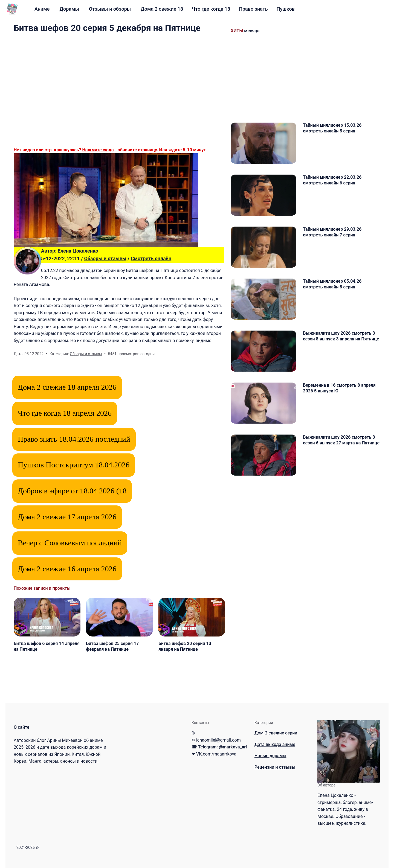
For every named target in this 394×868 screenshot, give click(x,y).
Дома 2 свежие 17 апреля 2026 (67, 517)
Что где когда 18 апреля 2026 (65, 413)
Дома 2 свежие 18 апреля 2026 (67, 387)
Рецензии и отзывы (275, 767)
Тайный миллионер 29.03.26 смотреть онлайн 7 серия (332, 232)
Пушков (286, 9)
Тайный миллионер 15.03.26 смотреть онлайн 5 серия (332, 128)
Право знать (253, 9)
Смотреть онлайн (151, 258)
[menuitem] (42, 9)
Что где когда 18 (211, 9)
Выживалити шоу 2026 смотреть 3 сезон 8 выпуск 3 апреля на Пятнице (341, 336)
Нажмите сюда (98, 150)
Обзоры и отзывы (105, 258)
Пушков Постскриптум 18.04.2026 (74, 465)
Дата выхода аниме (275, 744)
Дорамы (69, 9)
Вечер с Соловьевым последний (70, 543)
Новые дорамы (270, 756)
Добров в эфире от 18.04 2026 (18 (72, 491)
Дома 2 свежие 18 (162, 9)
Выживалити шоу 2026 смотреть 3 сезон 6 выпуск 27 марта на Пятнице (341, 440)
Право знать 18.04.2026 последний (74, 439)
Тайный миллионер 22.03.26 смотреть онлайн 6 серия (332, 180)
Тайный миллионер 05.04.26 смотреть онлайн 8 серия (332, 284)
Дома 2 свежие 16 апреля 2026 (67, 569)
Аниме (42, 9)
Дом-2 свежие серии (276, 733)
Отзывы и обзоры (110, 9)
